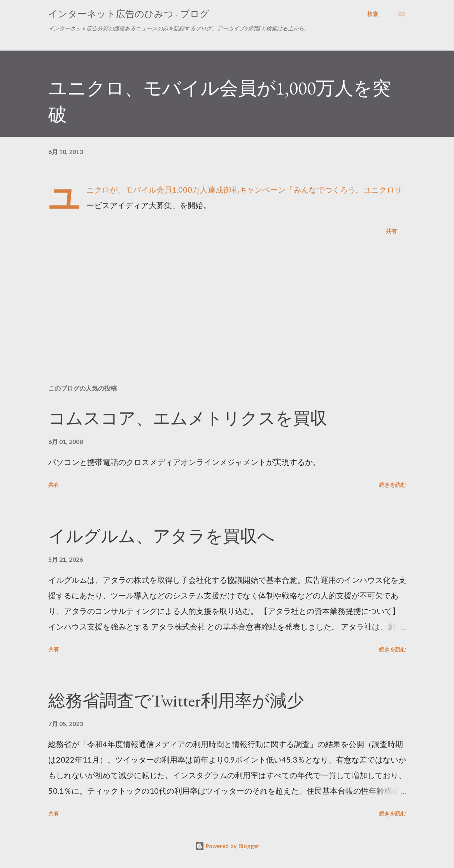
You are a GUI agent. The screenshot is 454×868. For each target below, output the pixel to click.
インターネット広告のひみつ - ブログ (129, 14)
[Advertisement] (227, 317)
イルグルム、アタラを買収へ (161, 536)
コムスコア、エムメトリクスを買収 (188, 418)
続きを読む (393, 485)
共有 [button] (391, 231)
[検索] (373, 14)
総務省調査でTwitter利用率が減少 (176, 701)
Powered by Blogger (227, 846)
